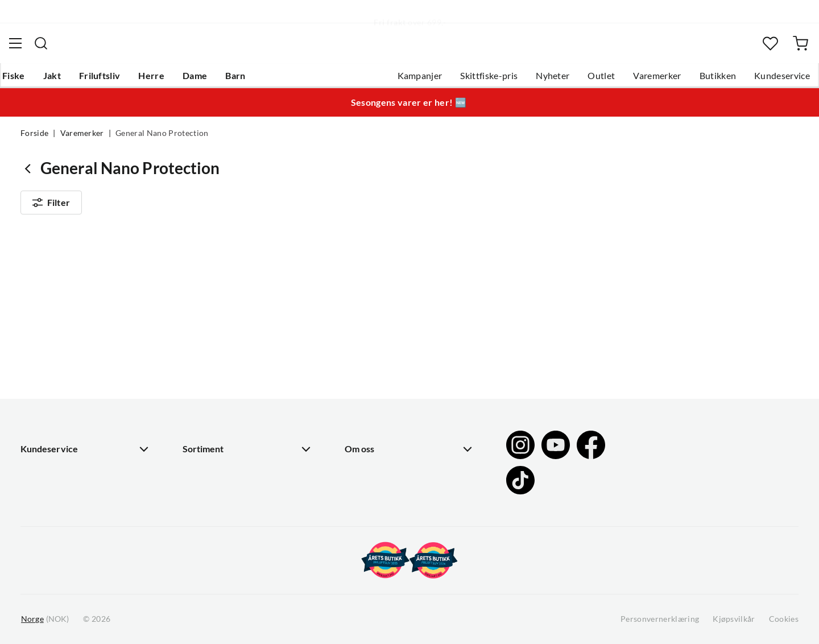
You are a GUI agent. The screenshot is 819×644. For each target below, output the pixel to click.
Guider (35, 351)
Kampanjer (400, 80)
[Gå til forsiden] (76, 49)
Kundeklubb (370, 460)
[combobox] (409, 48)
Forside (34, 140)
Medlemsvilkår (375, 478)
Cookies (784, 619)
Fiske (32, 80)
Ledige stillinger (377, 351)
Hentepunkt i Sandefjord (71, 369)
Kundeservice (762, 80)
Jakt (70, 80)
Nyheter (532, 80)
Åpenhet (362, 442)
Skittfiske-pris (468, 80)
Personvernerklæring (660, 619)
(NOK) (45, 619)
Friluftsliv (118, 80)
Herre (169, 80)
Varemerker (636, 80)
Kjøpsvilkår (734, 619)
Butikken (698, 80)
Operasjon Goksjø (382, 406)
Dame (213, 80)
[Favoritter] (753, 49)
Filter (51, 212)
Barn (253, 80)
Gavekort (202, 351)
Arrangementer (376, 387)
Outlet (581, 80)
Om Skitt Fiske (374, 333)
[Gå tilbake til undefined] (30, 175)
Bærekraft (365, 424)
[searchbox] (420, 48)
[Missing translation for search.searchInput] (233, 48)
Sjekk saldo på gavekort (68, 387)
